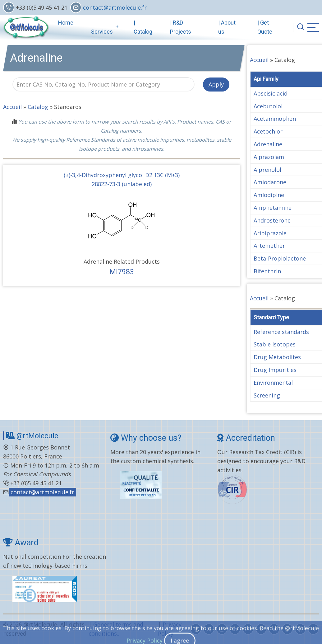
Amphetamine (273, 208)
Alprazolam (269, 157)
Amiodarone (270, 182)
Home (66, 23)
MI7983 (122, 272)
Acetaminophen (275, 119)
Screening (267, 395)
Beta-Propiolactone (280, 258)
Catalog (38, 107)
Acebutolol (268, 106)
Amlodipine (269, 195)
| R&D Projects (181, 27)
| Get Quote (265, 27)
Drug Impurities (275, 370)
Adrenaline (268, 144)
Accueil (12, 107)
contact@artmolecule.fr (115, 7)
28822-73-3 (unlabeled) (122, 184)
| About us (227, 27)
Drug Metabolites (277, 357)
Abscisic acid (271, 93)
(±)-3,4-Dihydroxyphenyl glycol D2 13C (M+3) (122, 175)
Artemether (269, 246)
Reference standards (281, 332)
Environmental (273, 383)
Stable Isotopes (275, 344)
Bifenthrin (267, 271)
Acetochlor (268, 131)
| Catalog (143, 27)
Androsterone (272, 220)
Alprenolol (267, 170)
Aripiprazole (270, 233)
